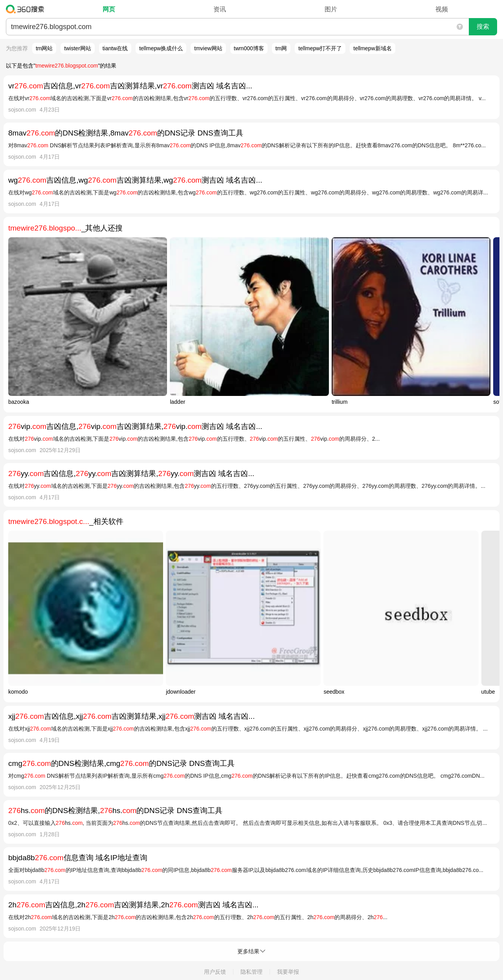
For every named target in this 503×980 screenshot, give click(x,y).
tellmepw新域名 (372, 48)
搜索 (483, 27)
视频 (442, 9)
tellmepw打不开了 (320, 48)
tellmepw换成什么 (161, 48)
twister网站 (77, 48)
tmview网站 (208, 48)
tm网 (281, 48)
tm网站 (44, 48)
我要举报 (288, 972)
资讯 (220, 9)
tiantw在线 (115, 48)
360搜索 (27, 9)
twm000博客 (249, 48)
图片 (331, 9)
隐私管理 (251, 972)
